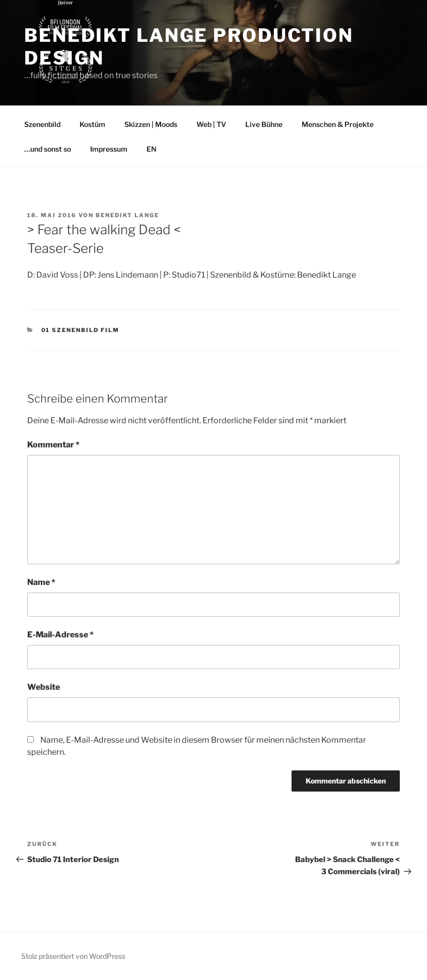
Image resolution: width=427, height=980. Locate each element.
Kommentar (53, 445)
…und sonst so (48, 149)
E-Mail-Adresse (60, 635)
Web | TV (211, 124)
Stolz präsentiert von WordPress (73, 956)
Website (44, 687)
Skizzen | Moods (151, 124)
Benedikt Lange (127, 215)
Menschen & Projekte (338, 124)
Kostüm (92, 124)
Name (41, 582)
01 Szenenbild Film (81, 330)
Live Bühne (264, 124)
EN (152, 149)
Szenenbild (42, 124)
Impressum (109, 149)
